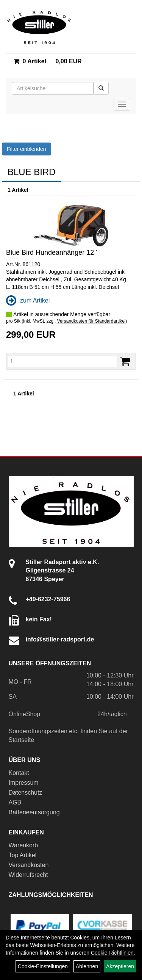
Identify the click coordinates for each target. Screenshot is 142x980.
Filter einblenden (27, 149)
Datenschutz (26, 793)
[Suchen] (101, 88)
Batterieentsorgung (34, 812)
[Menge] (62, 361)
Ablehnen (87, 966)
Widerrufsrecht (28, 875)
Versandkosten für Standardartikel (91, 321)
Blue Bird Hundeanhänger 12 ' (52, 252)
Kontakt (19, 773)
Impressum (24, 783)
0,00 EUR (48, 61)
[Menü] (122, 104)
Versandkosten (29, 865)
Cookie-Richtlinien (112, 953)
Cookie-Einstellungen (43, 966)
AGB (15, 802)
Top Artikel (23, 855)
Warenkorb (23, 845)
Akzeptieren (120, 966)
